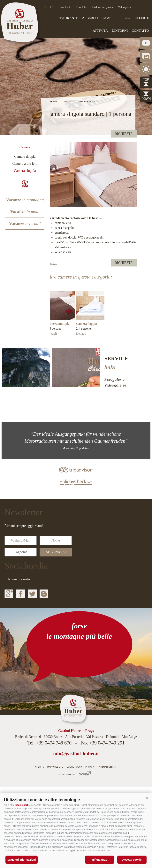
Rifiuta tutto (100, 860)
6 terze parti (22, 805)
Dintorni (120, 31)
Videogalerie (125, 7)
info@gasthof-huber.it (76, 754)
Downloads (65, 7)
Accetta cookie (132, 860)
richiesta (124, 134)
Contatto (140, 31)
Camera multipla (58, 324)
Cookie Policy (74, 767)
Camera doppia (25, 157)
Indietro (52, 264)
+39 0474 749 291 (107, 743)
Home (54, 102)
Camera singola (25, 171)
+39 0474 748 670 (54, 743)
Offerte (142, 18)
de (46, 7)
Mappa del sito (55, 767)
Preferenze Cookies (107, 767)
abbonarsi (56, 552)
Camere (109, 18)
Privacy (90, 767)
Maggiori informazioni (22, 860)
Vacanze (25, 200)
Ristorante (68, 18)
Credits (40, 767)
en (52, 7)
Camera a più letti (25, 164)
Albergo (90, 18)
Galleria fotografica (103, 7)
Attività (100, 31)
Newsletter (82, 7)
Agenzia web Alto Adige (85, 774)
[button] (147, 798)
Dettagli (52, 334)
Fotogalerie (114, 379)
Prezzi (125, 18)
